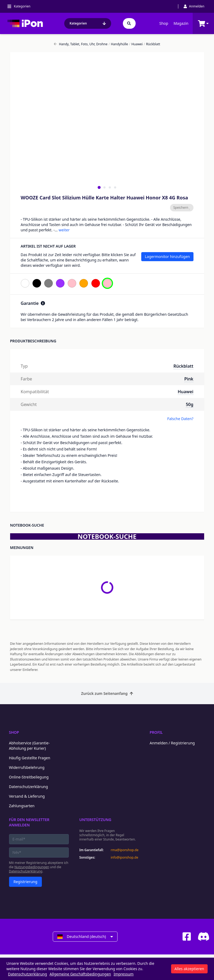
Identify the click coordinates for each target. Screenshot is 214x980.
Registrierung (26, 882)
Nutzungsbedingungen (32, 867)
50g (189, 404)
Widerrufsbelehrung (27, 767)
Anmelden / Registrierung (172, 743)
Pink (189, 379)
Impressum (124, 974)
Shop (164, 23)
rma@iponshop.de (125, 850)
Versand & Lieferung (27, 796)
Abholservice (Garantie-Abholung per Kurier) (29, 746)
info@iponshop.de (125, 858)
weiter (64, 230)
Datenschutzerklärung (29, 787)
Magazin (181, 23)
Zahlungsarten (22, 806)
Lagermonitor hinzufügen (167, 257)
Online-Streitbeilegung (29, 777)
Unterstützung (95, 820)
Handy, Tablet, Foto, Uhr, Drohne (81, 44)
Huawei (136, 44)
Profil (156, 732)
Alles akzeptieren (189, 969)
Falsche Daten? (180, 419)
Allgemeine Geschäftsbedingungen (80, 974)
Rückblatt (152, 44)
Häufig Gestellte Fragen (30, 758)
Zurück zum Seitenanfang (107, 693)
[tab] (99, 187)
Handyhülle (118, 44)
